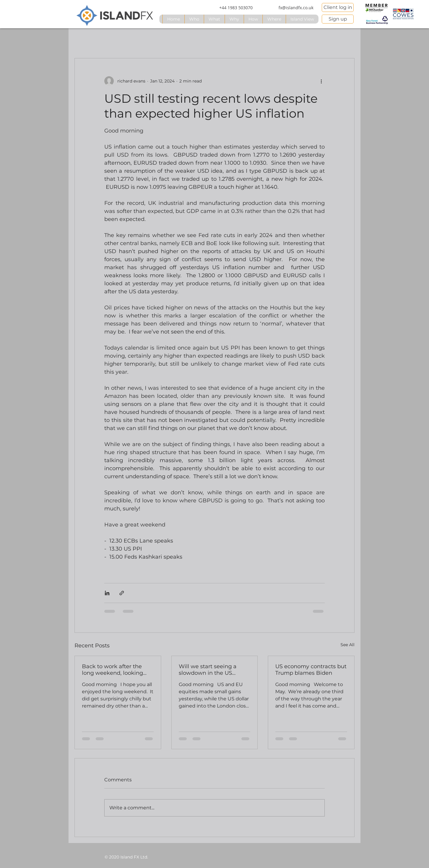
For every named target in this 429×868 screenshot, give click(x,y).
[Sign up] (338, 19)
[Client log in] (338, 7)
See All (348, 645)
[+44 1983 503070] (236, 8)
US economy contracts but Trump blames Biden (311, 670)
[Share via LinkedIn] (107, 593)
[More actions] (321, 81)
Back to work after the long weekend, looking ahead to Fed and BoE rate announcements (112, 670)
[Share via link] (122, 593)
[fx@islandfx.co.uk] (296, 8)
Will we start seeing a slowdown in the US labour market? (208, 670)
